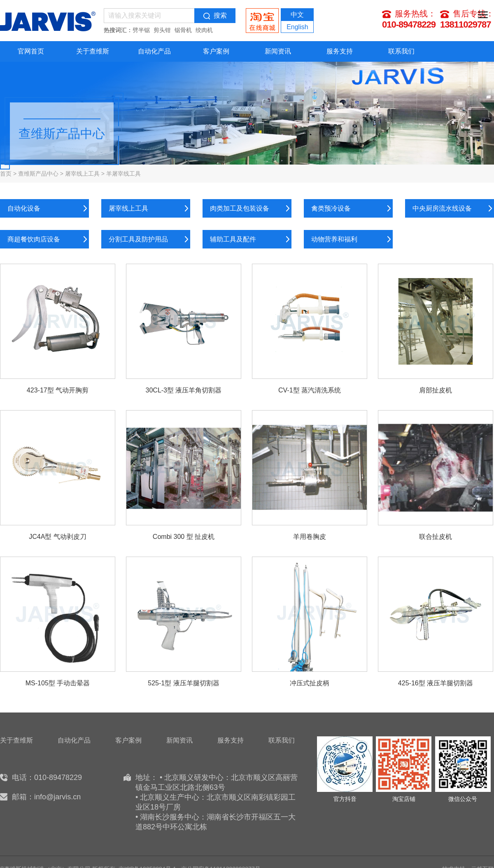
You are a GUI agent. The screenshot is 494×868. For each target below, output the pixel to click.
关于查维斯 (93, 51)
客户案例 (216, 51)
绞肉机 (204, 30)
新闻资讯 (278, 51)
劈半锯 (141, 30)
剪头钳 (162, 30)
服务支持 (340, 51)
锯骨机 (183, 30)
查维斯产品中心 (38, 174)
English (297, 27)
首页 (6, 174)
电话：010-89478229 (47, 777)
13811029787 (466, 24)
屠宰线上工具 (82, 174)
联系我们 (401, 51)
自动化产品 (154, 51)
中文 (297, 15)
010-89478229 (409, 24)
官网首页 (31, 51)
